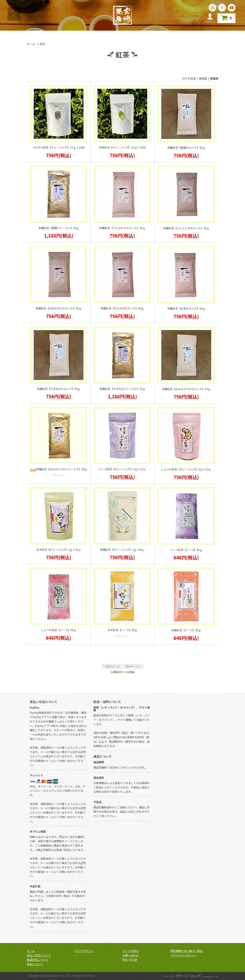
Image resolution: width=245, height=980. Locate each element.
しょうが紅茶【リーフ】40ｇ (59, 630)
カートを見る (131, 951)
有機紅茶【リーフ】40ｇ (186, 630)
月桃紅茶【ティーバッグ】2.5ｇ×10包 (122, 147)
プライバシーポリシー (184, 955)
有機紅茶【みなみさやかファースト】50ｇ (59, 469)
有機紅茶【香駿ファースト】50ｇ (59, 228)
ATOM (133, 960)
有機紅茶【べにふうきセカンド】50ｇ (186, 228)
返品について (35, 964)
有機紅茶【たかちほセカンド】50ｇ (122, 308)
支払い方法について (39, 955)
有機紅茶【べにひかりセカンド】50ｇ (122, 228)
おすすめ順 (189, 78)
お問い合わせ (131, 955)
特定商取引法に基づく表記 (186, 951)
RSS (125, 960)
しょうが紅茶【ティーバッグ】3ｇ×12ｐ (186, 469)
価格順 (203, 78)
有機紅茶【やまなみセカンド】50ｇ (59, 389)
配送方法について (38, 960)
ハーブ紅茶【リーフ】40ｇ (186, 550)
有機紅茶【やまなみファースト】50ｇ (122, 389)
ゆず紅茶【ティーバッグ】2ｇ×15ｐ (59, 550)
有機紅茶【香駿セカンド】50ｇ (186, 148)
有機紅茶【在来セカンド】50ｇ (186, 308)
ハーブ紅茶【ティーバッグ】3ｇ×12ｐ (122, 469)
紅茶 (42, 44)
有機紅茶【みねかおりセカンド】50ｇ (59, 308)
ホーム (31, 44)
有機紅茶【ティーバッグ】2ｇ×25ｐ (122, 550)
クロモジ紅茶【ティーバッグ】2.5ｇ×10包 (59, 147)
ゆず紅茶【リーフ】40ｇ (122, 630)
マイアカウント (84, 951)
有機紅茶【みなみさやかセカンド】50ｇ (186, 389)
